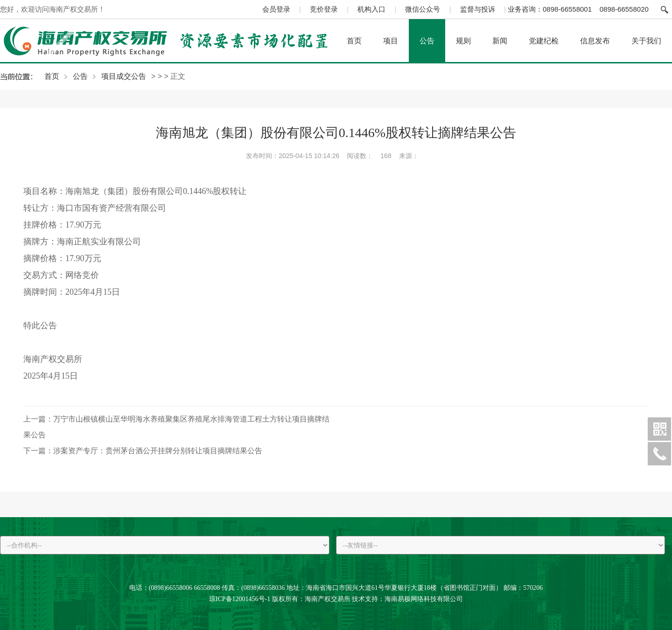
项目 (391, 41)
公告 (427, 41)
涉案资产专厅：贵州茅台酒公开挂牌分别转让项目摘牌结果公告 (143, 451)
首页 (354, 41)
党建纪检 (544, 41)
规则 (463, 41)
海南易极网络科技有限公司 (424, 599)
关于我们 (646, 41)
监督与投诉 (478, 9)
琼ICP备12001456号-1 (240, 599)
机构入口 (371, 9)
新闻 (500, 41)
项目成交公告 (124, 76)
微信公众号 (423, 9)
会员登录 (276, 9)
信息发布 (595, 41)
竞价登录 (324, 9)
